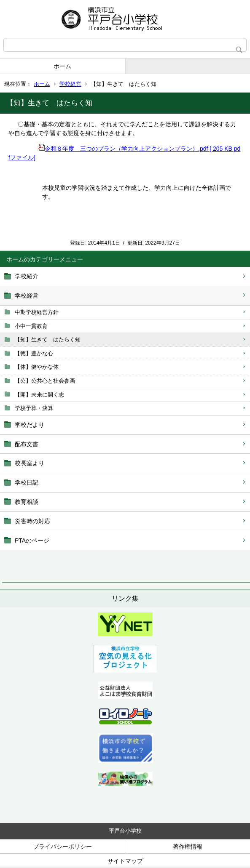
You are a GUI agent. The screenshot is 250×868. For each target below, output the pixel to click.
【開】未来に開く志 (39, 395)
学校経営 (70, 84)
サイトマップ (125, 861)
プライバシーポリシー (62, 847)
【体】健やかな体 (37, 367)
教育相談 (27, 502)
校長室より (30, 463)
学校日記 (27, 482)
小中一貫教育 (31, 326)
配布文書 (27, 444)
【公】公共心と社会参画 (45, 381)
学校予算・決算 (34, 408)
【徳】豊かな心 (34, 353)
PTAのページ (32, 541)
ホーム (62, 66)
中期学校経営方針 (37, 312)
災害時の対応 (32, 521)
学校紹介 (27, 276)
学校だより (30, 425)
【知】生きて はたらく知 (48, 339)
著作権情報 (188, 847)
